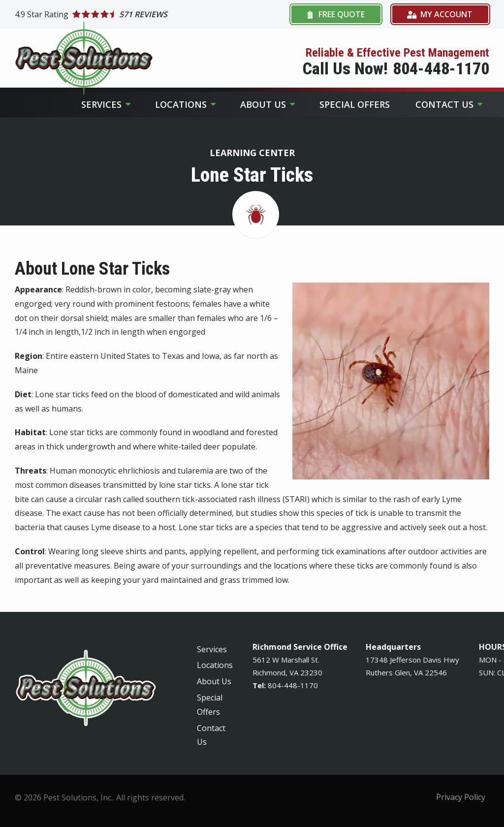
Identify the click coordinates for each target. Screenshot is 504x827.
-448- (291, 685)
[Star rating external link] (133, 14)
